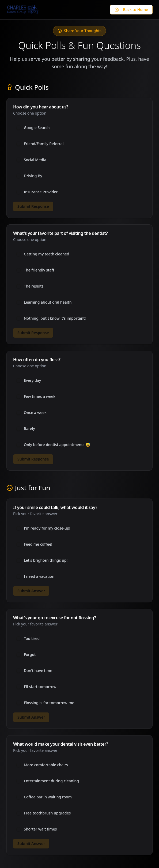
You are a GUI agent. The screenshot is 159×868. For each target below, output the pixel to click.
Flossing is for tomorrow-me (49, 703)
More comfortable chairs (46, 765)
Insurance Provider (41, 192)
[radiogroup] (79, 160)
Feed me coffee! (38, 544)
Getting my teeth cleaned (47, 254)
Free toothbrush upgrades (47, 813)
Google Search (37, 128)
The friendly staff (39, 270)
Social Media (35, 160)
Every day (32, 380)
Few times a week (40, 397)
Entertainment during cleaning (51, 781)
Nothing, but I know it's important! (55, 318)
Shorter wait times (40, 829)
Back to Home (131, 10)
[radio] (18, 128)
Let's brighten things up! (46, 560)
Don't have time (38, 671)
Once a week (35, 413)
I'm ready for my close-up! (47, 528)
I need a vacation (39, 576)
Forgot (30, 655)
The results (34, 286)
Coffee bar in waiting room (48, 797)
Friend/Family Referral (44, 144)
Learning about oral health (48, 302)
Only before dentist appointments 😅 (57, 445)
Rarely (29, 429)
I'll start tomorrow (40, 687)
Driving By (33, 176)
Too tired (32, 639)
